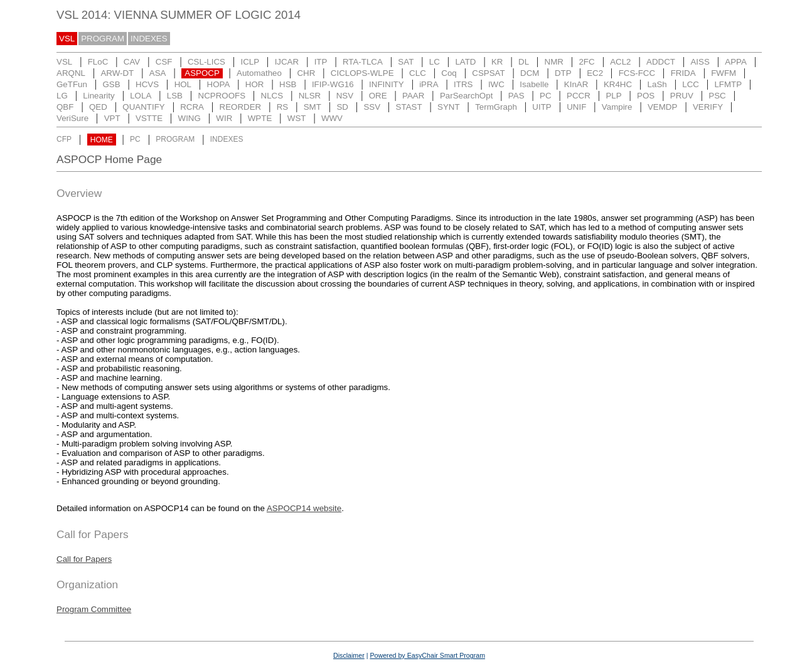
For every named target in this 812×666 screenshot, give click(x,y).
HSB (288, 84)
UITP (542, 107)
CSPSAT (488, 73)
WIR (224, 118)
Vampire (617, 107)
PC (546, 96)
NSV (345, 96)
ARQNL (71, 73)
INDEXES (149, 39)
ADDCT (661, 62)
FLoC (98, 62)
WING (190, 118)
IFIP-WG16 (333, 84)
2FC (586, 62)
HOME (102, 140)
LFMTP (728, 84)
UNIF (576, 107)
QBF (65, 107)
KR (497, 62)
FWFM (724, 73)
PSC (717, 96)
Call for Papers (84, 559)
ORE (378, 96)
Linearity (99, 96)
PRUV (682, 96)
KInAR (576, 84)
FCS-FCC (637, 73)
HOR (255, 84)
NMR (554, 62)
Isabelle (534, 84)
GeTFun (72, 84)
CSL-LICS (206, 62)
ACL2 (620, 62)
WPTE (260, 118)
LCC (691, 84)
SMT (313, 107)
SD (342, 107)
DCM (530, 73)
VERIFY (708, 107)
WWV (332, 118)
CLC (418, 73)
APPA (736, 62)
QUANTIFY (143, 107)
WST (297, 118)
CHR (306, 73)
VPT (112, 118)
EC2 (595, 73)
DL (524, 62)
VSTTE (149, 118)
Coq (449, 73)
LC (435, 62)
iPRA (429, 84)
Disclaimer (349, 655)
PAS (516, 96)
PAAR (413, 96)
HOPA (219, 84)
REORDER (241, 107)
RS (283, 107)
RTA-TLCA (363, 62)
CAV (132, 62)
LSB (175, 96)
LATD (465, 62)
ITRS (463, 84)
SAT (406, 62)
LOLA (141, 96)
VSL (67, 39)
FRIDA (683, 73)
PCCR (579, 96)
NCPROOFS (222, 96)
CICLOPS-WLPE (362, 73)
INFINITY (387, 84)
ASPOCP (202, 73)
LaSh (657, 84)
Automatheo (259, 73)
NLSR (310, 96)
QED (98, 107)
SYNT (449, 107)
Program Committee (94, 609)
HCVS (147, 84)
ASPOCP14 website (304, 508)
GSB (111, 84)
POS (646, 96)
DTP (563, 73)
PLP (613, 96)
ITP (321, 62)
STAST (409, 107)
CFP (64, 140)
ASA (158, 73)
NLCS (272, 96)
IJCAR (287, 62)
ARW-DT (117, 73)
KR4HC (618, 84)
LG (62, 96)
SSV (372, 107)
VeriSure (72, 118)
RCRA (192, 107)
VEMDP (662, 107)
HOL (183, 84)
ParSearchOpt (466, 96)
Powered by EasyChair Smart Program (427, 655)
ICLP (250, 62)
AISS (700, 62)
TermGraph (496, 107)
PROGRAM (103, 39)
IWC (496, 84)
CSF (164, 62)
